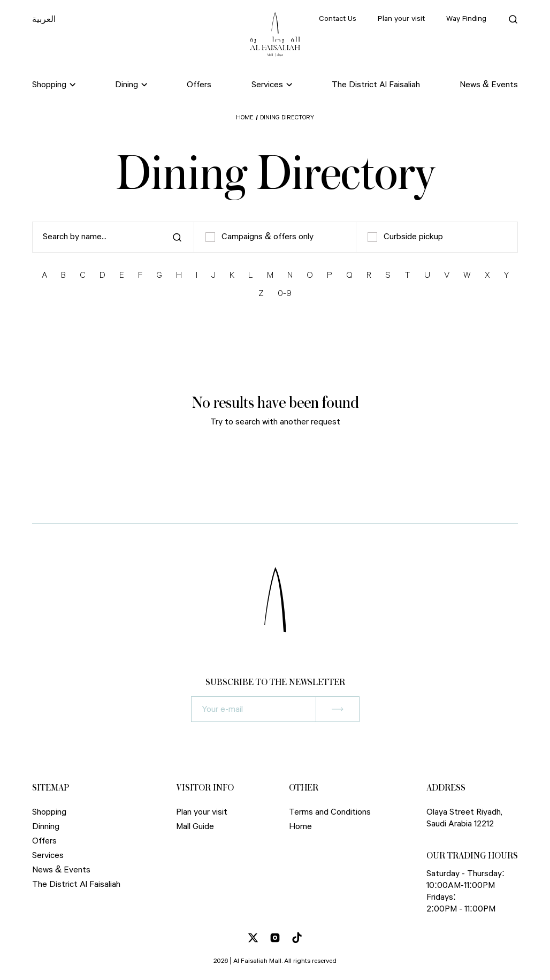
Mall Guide (195, 827)
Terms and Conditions (330, 812)
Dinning (46, 827)
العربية (44, 20)
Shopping (49, 812)
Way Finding (466, 19)
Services (48, 856)
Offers (199, 85)
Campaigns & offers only (259, 237)
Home (245, 117)
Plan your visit (401, 19)
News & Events (489, 85)
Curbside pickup (405, 237)
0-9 (285, 294)
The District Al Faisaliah (376, 85)
